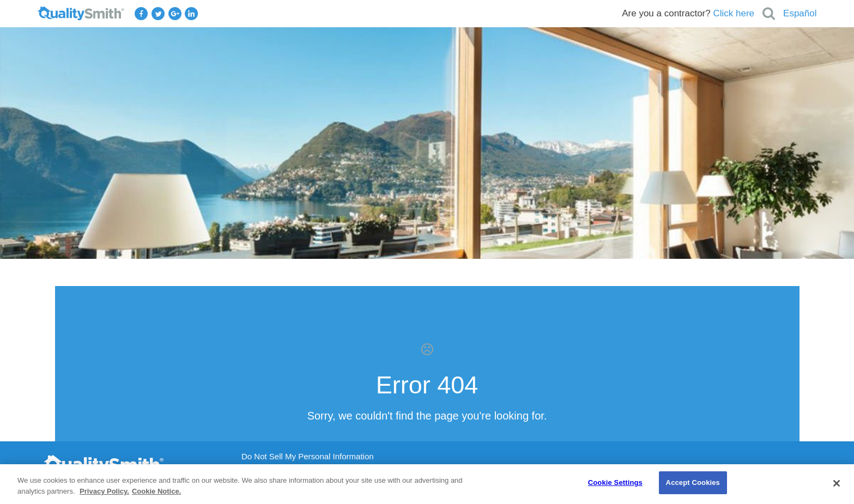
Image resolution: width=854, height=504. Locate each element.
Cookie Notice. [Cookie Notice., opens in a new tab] (156, 491)
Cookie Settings (615, 482)
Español (800, 13)
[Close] (837, 483)
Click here (734, 13)
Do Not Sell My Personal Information (308, 457)
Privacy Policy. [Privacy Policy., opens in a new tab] (104, 491)
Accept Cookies (693, 482)
